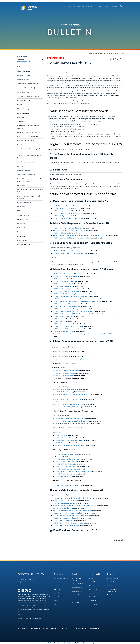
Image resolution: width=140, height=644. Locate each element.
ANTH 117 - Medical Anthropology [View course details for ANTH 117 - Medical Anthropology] (64, 503)
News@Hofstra (95, 628)
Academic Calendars (24, 75)
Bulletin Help (21, 228)
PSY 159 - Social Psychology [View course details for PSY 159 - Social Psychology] (64, 477)
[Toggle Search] (121, 6)
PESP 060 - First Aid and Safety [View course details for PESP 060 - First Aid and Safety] (63, 331)
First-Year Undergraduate (61, 578)
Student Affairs (93, 600)
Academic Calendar (77, 587)
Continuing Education (77, 595)
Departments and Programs (76, 579)
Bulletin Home (22, 67)
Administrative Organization (26, 175)
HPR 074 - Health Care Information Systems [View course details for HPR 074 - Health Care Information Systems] (67, 291)
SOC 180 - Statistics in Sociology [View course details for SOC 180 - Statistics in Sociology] (65, 438)
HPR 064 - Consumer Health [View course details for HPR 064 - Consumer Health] (62, 279)
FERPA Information (23, 211)
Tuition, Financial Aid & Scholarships (29, 96)
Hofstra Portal (22, 236)
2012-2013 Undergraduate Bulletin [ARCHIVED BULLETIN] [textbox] (103, 53)
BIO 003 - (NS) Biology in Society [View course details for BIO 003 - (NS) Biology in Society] (65, 389)
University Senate (23, 224)
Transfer (56, 582)
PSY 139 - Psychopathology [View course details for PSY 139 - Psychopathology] (63, 474)
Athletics (54, 628)
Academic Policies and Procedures (28, 84)
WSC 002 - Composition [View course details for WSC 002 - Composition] (62, 356)
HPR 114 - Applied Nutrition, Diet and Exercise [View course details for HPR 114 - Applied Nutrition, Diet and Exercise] (68, 218)
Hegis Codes (21, 232)
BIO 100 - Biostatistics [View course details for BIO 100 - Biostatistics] (62, 443)
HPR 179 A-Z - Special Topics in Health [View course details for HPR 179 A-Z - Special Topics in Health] (65, 329)
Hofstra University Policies (24, 615)
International (57, 589)
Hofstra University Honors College (28, 132)
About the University (24, 71)
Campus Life (80, 7)
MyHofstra (114, 7)
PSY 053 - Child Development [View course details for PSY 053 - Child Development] (64, 464)
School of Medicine (59, 596)
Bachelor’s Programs (24, 101)
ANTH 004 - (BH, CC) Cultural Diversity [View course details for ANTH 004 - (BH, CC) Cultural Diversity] (65, 501)
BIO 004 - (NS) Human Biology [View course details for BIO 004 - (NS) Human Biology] (64, 392)
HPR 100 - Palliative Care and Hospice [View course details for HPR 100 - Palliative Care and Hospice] (65, 294)
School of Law (57, 593)
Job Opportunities (81, 628)
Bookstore (92, 578)
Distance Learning (23, 109)
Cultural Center (94, 582)
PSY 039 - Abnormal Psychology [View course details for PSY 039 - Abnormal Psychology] (65, 462)
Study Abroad (22, 121)
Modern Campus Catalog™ (86, 643)
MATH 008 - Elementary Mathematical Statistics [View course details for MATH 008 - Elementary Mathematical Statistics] (70, 445)
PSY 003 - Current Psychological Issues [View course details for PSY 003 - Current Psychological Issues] (67, 459)
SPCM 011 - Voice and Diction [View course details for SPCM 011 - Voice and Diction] (64, 376)
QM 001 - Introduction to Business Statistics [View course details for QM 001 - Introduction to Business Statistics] (69, 440)
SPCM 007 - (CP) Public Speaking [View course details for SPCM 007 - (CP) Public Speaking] (65, 373)
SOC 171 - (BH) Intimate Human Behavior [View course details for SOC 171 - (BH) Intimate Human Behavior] (66, 526)
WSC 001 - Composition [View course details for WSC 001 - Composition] (62, 351)
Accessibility (22, 628)
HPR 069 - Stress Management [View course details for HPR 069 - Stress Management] (63, 286)
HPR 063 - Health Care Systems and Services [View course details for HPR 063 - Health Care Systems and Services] (67, 228)
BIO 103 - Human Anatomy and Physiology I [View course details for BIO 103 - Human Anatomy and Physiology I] (69, 404)
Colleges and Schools (77, 584)
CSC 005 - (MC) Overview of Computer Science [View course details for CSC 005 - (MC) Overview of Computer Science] (70, 419)
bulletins (49, 643)
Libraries (110, 585)
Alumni (107, 7)
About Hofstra (35, 628)
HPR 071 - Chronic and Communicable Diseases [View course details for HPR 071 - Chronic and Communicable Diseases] (68, 213)
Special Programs (76, 598)
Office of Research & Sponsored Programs (113, 590)
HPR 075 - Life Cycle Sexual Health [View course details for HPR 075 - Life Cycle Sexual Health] (64, 216)
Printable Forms (22, 240)
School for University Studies (26, 162)
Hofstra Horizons (112, 582)
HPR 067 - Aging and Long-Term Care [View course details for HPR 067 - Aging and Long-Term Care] (65, 281)
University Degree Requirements (85, 359)
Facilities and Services (24, 203)
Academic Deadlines (24, 170)
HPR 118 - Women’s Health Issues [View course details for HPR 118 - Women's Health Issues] (64, 304)
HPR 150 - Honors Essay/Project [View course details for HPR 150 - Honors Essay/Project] (63, 316)
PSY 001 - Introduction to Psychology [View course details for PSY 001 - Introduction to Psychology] (67, 454)
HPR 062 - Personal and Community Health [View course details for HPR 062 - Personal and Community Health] (67, 208)
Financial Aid (57, 600)
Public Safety (93, 596)
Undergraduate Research (114, 598)
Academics (71, 7)
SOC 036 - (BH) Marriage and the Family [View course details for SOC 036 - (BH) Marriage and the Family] (66, 518)
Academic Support (77, 591)
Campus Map (22, 185)
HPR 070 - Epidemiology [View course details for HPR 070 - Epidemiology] (61, 233)
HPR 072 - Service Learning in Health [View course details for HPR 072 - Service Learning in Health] (65, 289)
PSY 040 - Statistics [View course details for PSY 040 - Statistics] (61, 435)
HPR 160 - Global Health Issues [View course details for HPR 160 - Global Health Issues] (63, 324)
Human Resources (94, 593)
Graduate (56, 585)
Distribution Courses (24, 113)
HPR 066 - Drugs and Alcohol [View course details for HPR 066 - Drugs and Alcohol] (62, 211)
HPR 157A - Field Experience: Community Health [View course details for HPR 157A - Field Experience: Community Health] (69, 251)
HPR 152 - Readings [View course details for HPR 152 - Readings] (59, 321)
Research (89, 7)
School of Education (24, 145)
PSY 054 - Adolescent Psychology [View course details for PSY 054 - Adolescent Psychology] (65, 467)
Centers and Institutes (113, 578)
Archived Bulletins (23, 92)
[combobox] (106, 53)
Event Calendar (94, 589)
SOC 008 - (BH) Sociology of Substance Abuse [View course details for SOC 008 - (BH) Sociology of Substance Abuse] (68, 513)
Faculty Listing (22, 207)
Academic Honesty (23, 79)
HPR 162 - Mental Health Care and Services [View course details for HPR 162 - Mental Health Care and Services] (67, 326)
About (100, 7)
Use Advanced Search (24, 62)
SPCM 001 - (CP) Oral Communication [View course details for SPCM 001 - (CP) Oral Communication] (67, 371)
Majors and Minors (23, 117)
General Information (24, 215)
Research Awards (112, 595)
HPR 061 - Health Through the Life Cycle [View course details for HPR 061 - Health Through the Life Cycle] (66, 276)
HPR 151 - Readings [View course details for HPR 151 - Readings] (59, 319)
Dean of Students (94, 585)
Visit (55, 604)
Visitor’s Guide (93, 604)
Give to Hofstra (66, 628)
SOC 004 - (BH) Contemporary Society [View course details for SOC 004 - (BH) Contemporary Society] (67, 485)
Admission (63, 7)
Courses (20, 105)
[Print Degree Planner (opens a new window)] (111, 59)
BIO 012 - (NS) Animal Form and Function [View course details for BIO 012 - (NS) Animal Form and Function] (68, 399)
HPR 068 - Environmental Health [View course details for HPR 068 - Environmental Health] (63, 284)
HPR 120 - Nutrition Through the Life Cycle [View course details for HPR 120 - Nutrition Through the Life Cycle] (67, 306)
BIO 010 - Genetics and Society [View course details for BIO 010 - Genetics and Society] (63, 508)
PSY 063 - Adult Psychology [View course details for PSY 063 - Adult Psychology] (64, 469)
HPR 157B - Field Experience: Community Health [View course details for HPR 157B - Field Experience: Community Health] (69, 253)
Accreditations (22, 166)
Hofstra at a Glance (23, 219)
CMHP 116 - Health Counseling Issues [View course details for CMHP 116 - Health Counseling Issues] (65, 206)
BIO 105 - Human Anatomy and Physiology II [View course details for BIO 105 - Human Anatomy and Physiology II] (69, 407)
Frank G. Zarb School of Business (28, 136)
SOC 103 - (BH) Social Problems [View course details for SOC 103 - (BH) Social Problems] (63, 521)
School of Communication (25, 141)
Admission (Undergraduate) (26, 88)
